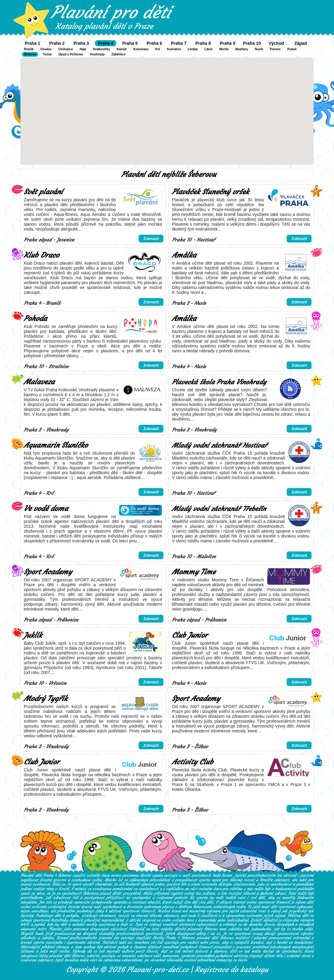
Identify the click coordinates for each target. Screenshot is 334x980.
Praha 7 (179, 43)
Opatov (140, 947)
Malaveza (39, 382)
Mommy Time (194, 572)
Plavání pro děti (111, 12)
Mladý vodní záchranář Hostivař (219, 445)
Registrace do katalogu (231, 970)
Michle (224, 49)
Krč (158, 49)
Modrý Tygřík (46, 699)
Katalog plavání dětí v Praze (104, 26)
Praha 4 (106, 43)
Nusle (259, 49)
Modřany (242, 49)
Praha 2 (57, 43)
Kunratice (174, 49)
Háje (83, 49)
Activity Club (193, 762)
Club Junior (190, 635)
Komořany (141, 49)
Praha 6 (154, 43)
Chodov (46, 49)
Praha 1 (32, 43)
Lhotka (193, 49)
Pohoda (35, 319)
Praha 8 (203, 43)
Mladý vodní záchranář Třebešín (219, 509)
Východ (276, 43)
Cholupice (66, 49)
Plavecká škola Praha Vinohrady (219, 382)
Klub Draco (41, 255)
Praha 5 (130, 43)
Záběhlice (119, 54)
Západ (301, 43)
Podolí (292, 49)
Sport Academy (48, 572)
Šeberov (30, 54)
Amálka (184, 255)
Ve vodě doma (46, 509)
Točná (47, 54)
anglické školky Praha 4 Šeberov (165, 938)
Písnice (275, 49)
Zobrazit (151, 239)
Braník (29, 49)
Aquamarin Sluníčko (56, 445)
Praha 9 (227, 43)
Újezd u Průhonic (71, 54)
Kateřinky (59, 920)
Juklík (33, 635)
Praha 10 (252, 43)
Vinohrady (97, 54)
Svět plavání (43, 192)
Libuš (209, 49)
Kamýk (122, 49)
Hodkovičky (101, 49)
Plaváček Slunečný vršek (210, 192)
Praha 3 (81, 43)
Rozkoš (164, 911)
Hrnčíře (266, 880)
